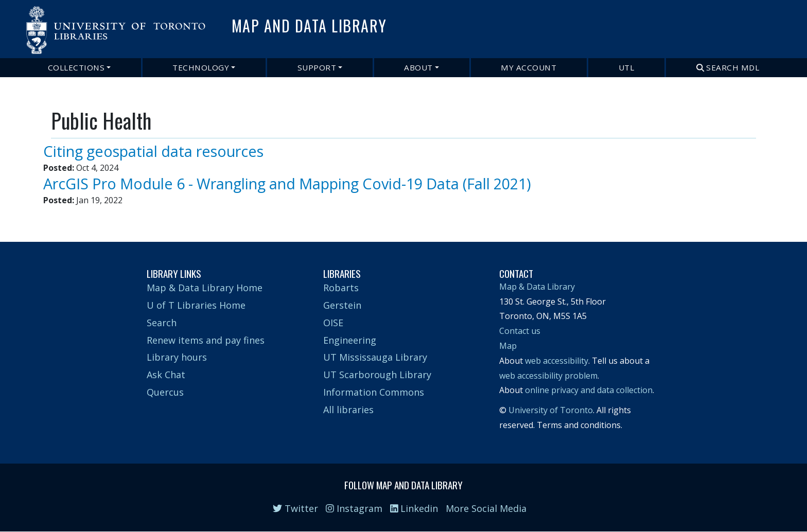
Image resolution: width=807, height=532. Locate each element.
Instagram (354, 508)
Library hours (177, 357)
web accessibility (557, 361)
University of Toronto (551, 410)
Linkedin (414, 508)
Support (317, 67)
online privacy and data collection (589, 390)
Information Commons (374, 392)
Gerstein (342, 305)
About (418, 67)
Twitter (295, 508)
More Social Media (486, 508)
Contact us (520, 331)
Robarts (341, 288)
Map (508, 346)
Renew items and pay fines (206, 340)
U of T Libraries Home (196, 305)
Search (162, 323)
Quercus (165, 392)
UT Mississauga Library (375, 357)
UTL (627, 67)
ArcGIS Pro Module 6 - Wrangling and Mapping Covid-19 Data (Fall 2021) (287, 183)
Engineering (350, 340)
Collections (76, 67)
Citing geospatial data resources (153, 151)
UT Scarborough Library (377, 375)
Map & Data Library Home (205, 288)
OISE (333, 323)
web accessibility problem (548, 376)
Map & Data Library (537, 287)
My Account (529, 67)
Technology (201, 67)
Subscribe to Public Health (55, 212)
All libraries (348, 410)
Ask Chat (166, 375)
